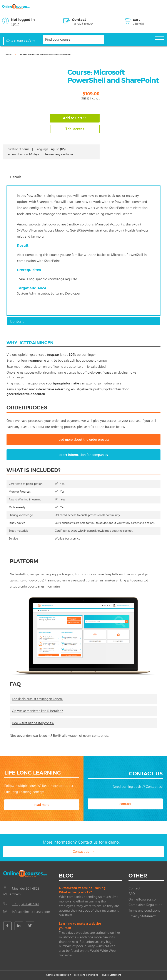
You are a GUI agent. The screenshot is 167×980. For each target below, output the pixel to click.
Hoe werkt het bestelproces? (33, 723)
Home (9, 55)
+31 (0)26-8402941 (83, 24)
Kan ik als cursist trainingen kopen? (38, 699)
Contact (79, 20)
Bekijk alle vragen (66, 736)
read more (42, 805)
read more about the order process (83, 440)
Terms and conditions (144, 910)
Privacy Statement (142, 916)
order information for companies (84, 455)
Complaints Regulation (145, 905)
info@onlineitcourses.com (31, 912)
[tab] (83, 177)
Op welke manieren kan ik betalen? (37, 711)
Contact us (83, 852)
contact (125, 804)
